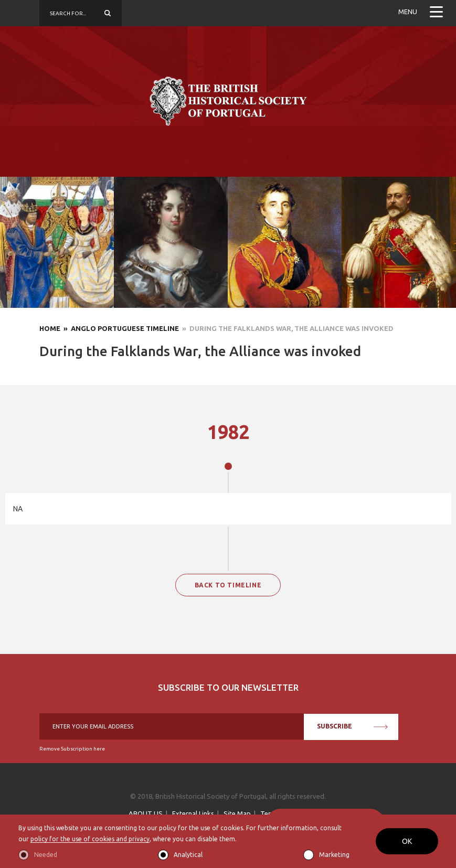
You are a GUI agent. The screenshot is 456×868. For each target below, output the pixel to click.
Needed (46, 855)
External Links (193, 813)
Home (50, 328)
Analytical (188, 855)
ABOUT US (146, 813)
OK (407, 841)
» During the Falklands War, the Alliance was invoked (286, 328)
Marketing (334, 855)
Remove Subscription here (72, 749)
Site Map (237, 813)
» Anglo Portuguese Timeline (120, 328)
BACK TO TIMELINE (228, 585)
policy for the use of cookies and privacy (90, 839)
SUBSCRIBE (352, 726)
